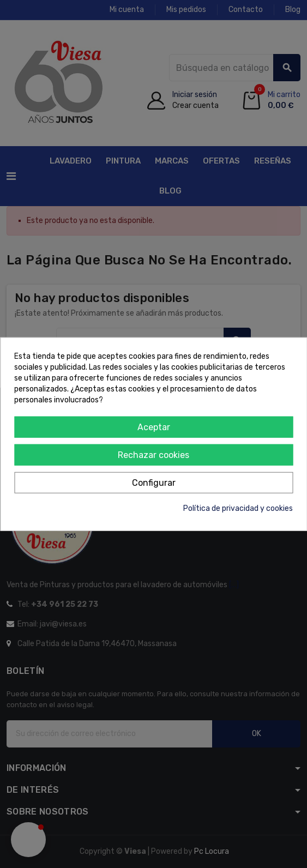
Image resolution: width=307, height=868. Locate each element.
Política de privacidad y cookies (238, 508)
